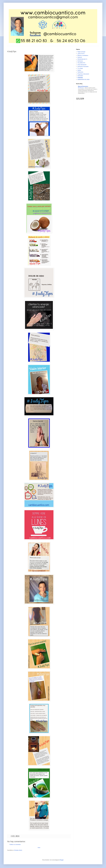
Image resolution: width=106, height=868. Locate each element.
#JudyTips (80, 78)
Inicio (39, 848)
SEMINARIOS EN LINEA (83, 80)
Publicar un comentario (15, 845)
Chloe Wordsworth (82, 65)
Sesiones (80, 57)
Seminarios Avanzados (83, 67)
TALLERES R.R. (81, 63)
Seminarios (80, 61)
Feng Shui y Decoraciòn (83, 74)
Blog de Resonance (83, 86)
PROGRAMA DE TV (82, 59)
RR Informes (81, 88)
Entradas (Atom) (18, 850)
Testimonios (80, 72)
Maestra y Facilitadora (83, 55)
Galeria (79, 70)
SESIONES (80, 76)
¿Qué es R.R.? (81, 54)
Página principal (81, 52)
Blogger (62, 860)
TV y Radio (80, 68)
